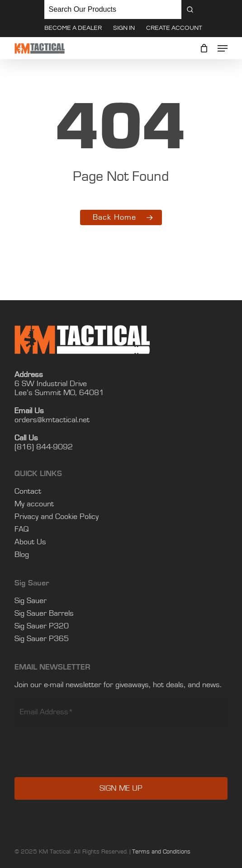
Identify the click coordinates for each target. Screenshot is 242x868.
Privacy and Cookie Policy (57, 517)
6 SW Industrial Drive (51, 384)
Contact (28, 492)
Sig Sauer (31, 601)
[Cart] (204, 48)
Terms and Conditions (161, 852)
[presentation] (83, 758)
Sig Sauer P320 (42, 627)
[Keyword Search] (113, 9)
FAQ (22, 530)
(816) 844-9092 (44, 448)
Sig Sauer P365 (42, 639)
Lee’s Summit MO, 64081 (59, 393)
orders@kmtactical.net (52, 420)
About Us (30, 542)
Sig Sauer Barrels (44, 614)
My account (34, 505)
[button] (223, 48)
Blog (22, 555)
